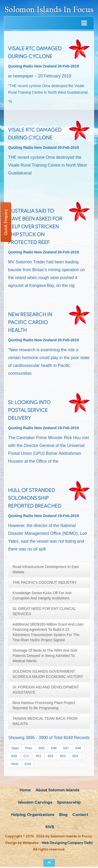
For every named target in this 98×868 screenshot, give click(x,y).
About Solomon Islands (57, 790)
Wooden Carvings (35, 802)
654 (75, 756)
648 (78, 748)
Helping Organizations (32, 815)
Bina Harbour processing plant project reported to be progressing (44, 705)
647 (66, 748)
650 (26, 756)
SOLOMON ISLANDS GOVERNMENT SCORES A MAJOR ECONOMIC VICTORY (48, 674)
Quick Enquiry (6, 222)
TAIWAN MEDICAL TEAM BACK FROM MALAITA (45, 721)
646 (54, 748)
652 (51, 756)
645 (42, 748)
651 (38, 756)
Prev (29, 748)
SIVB (49, 828)
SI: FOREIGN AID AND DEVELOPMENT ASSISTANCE (46, 690)
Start (15, 748)
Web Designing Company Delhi (67, 844)
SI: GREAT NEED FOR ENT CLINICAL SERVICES (44, 611)
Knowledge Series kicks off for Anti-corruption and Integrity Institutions (42, 595)
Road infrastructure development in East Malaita (46, 569)
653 (63, 756)
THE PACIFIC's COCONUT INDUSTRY (45, 582)
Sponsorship (68, 802)
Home (25, 790)
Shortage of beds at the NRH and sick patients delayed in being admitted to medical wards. (45, 656)
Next (15, 764)
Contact (80, 815)
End (28, 764)
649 (14, 756)
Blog (63, 815)
